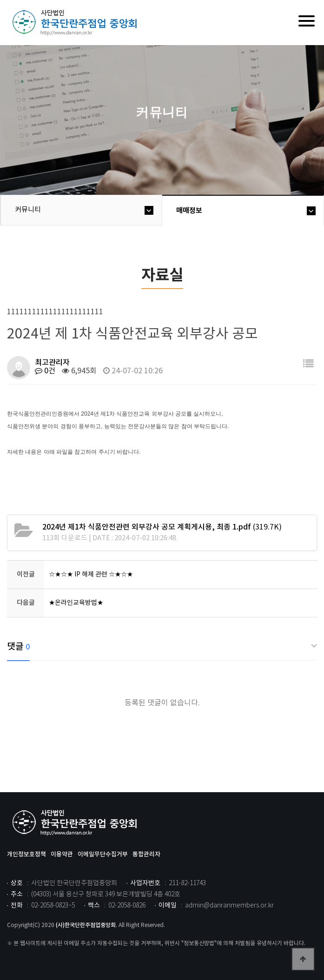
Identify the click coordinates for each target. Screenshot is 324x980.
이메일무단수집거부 (103, 854)
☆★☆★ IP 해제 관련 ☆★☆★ (91, 575)
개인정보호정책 (26, 854)
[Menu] (307, 21)
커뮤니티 (28, 210)
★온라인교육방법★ (76, 603)
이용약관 (62, 854)
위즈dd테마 (77, 23)
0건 (45, 371)
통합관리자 (146, 854)
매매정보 (189, 211)
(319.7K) (162, 527)
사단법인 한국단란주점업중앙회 (77, 823)
